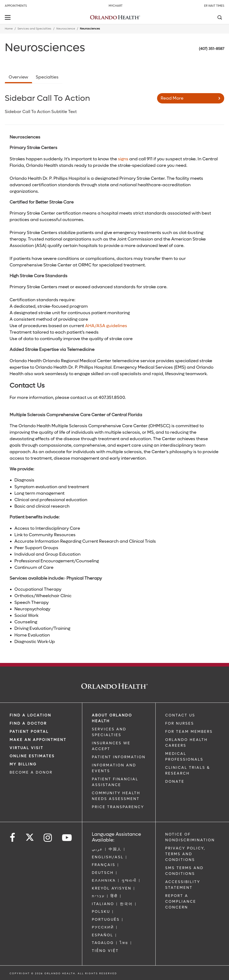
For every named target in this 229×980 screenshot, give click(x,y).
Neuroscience (66, 29)
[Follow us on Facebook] (13, 838)
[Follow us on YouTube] (67, 838)
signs (123, 159)
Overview (18, 77)
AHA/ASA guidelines (106, 326)
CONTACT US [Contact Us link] (180, 715)
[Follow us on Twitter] (30, 836)
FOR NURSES (180, 723)
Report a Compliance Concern (181, 902)
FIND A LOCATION (30, 715)
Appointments (16, 6)
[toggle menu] (8, 18)
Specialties (47, 77)
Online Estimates (32, 756)
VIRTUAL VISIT (26, 748)
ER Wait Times (214, 6)
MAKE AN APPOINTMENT (38, 740)
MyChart (116, 6)
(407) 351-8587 (211, 49)
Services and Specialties (34, 29)
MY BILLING (23, 764)
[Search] (219, 18)
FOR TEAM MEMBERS (189, 732)
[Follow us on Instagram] (48, 838)
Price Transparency (118, 807)
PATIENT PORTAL (29, 732)
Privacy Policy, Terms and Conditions (185, 854)
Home (9, 29)
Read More (172, 98)
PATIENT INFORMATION (119, 757)
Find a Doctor (28, 723)
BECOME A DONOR (31, 772)
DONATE (175, 782)
